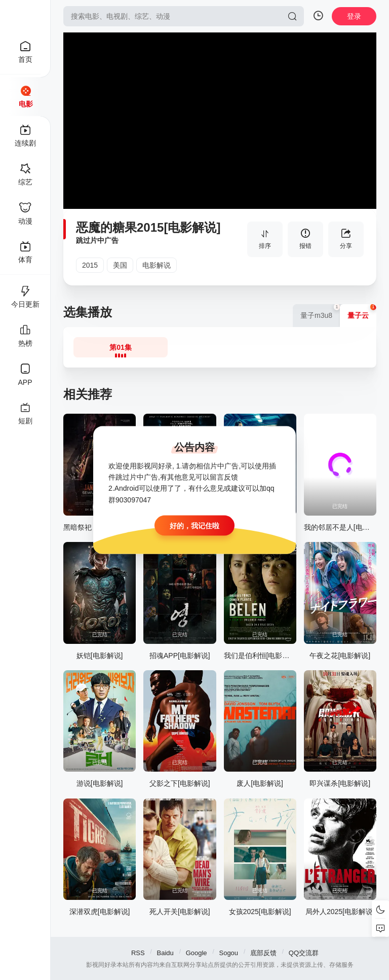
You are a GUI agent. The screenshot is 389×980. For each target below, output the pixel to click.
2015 (90, 265)
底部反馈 (263, 953)
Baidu (165, 953)
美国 (120, 265)
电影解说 (157, 265)
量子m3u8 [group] (320, 312)
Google (197, 953)
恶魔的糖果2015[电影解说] (148, 227)
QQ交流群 (304, 953)
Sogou (228, 953)
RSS (138, 953)
